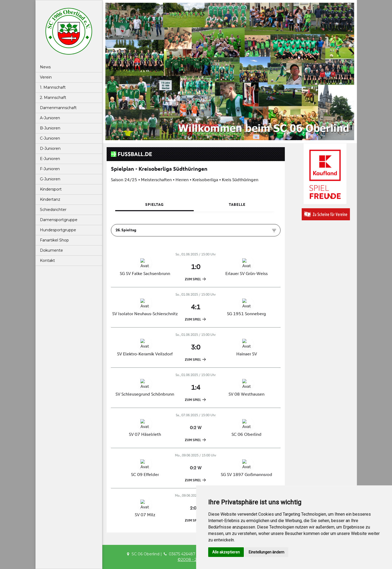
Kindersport (51, 189)
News (45, 67)
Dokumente (51, 250)
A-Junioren (50, 118)
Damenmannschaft (58, 108)
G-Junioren (50, 179)
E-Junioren (50, 159)
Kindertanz (50, 199)
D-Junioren (50, 148)
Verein (46, 77)
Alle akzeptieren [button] (226, 552)
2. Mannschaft (53, 98)
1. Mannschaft (53, 87)
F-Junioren (50, 169)
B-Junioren (50, 128)
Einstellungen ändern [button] (266, 552)
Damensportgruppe (59, 220)
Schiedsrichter (53, 210)
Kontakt (47, 261)
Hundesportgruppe (58, 230)
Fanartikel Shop (54, 240)
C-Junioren (50, 138)
